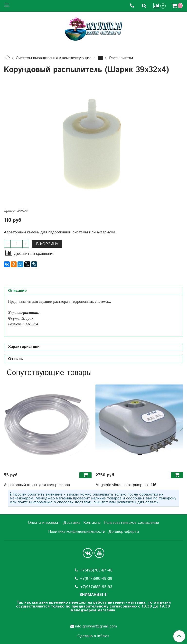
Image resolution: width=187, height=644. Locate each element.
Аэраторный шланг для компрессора (37, 485)
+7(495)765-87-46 (96, 570)
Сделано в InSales (93, 636)
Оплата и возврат (44, 523)
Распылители (121, 58)
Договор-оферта (124, 532)
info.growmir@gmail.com (96, 626)
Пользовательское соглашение (131, 523)
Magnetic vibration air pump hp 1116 (126, 485)
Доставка (72, 523)
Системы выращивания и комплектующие (54, 58)
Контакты (92, 523)
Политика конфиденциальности (77, 532)
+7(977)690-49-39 (96, 579)
